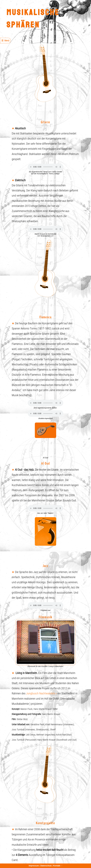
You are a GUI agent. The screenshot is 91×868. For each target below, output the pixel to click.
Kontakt (57, 866)
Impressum (34, 866)
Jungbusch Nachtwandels (41, 693)
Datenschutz (46, 866)
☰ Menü (5, 41)
